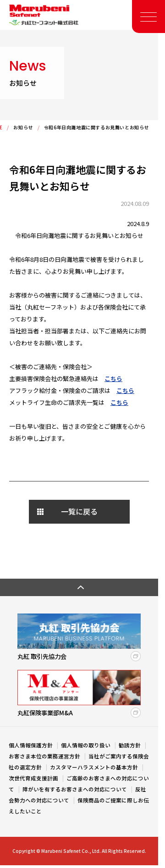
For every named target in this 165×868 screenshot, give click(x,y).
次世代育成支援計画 (34, 778)
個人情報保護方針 (31, 745)
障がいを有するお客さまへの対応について (75, 789)
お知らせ (23, 127)
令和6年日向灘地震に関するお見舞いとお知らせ (96, 127)
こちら (113, 379)
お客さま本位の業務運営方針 (45, 756)
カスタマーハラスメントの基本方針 (95, 767)
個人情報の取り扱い (86, 745)
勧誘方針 (130, 745)
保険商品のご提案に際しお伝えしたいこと (79, 806)
